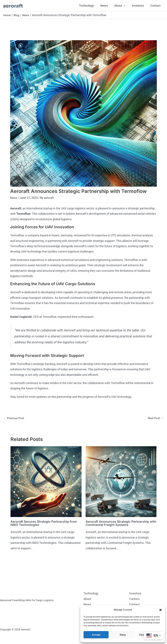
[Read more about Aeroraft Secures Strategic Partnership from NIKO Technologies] (46, 482)
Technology (89, 6)
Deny (123, 635)
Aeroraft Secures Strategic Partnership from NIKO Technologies (45, 523)
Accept (96, 635)
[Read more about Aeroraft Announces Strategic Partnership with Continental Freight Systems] (121, 482)
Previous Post (14, 418)
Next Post (155, 418)
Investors (139, 6)
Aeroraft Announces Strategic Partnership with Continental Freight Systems (118, 523)
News (106, 6)
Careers (134, 599)
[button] (161, 610)
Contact (156, 6)
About (121, 6)
